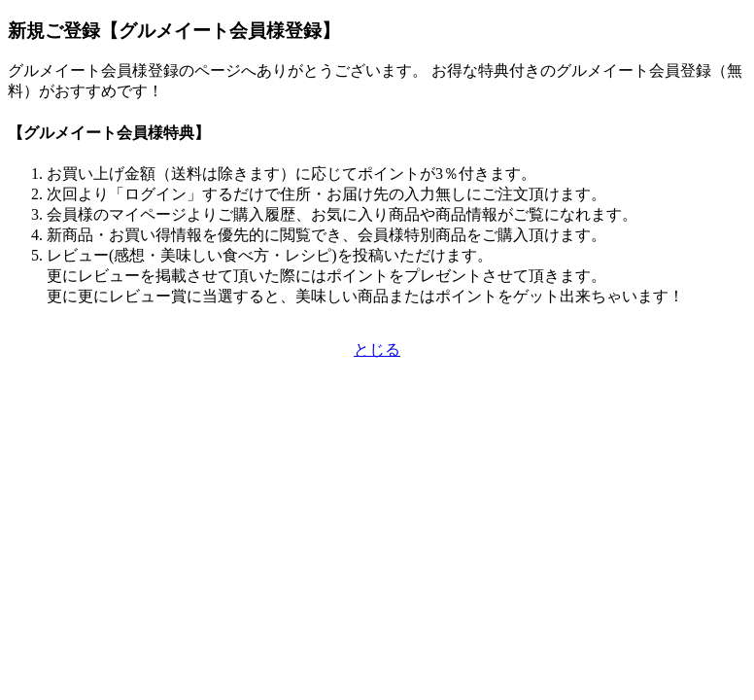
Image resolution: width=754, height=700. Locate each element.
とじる (377, 350)
